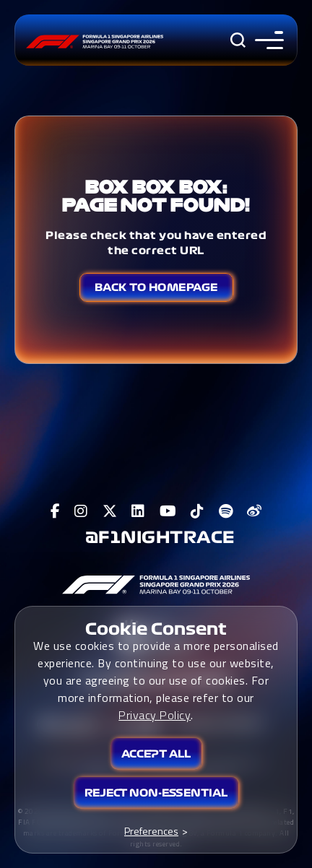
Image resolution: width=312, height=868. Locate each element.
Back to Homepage (156, 287)
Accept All (156, 754)
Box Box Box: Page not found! (156, 196)
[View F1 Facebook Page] (56, 511)
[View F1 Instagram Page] (81, 511)
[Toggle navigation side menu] (266, 40)
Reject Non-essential (156, 793)
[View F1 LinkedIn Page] (138, 511)
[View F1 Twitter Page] (110, 511)
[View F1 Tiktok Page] (198, 511)
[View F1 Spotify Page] (226, 511)
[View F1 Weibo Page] (255, 511)
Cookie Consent (156, 629)
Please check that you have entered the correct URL (156, 243)
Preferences (151, 831)
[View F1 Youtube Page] (168, 511)
